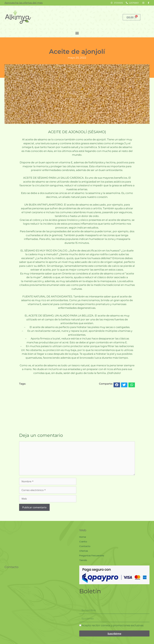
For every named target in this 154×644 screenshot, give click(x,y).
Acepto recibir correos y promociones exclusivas (113, 625)
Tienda (83, 560)
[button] (77, 33)
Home (83, 537)
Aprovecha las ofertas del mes (24, 3)
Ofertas (84, 551)
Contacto (85, 546)
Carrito (83, 542)
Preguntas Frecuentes (92, 556)
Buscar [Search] (106, 17)
